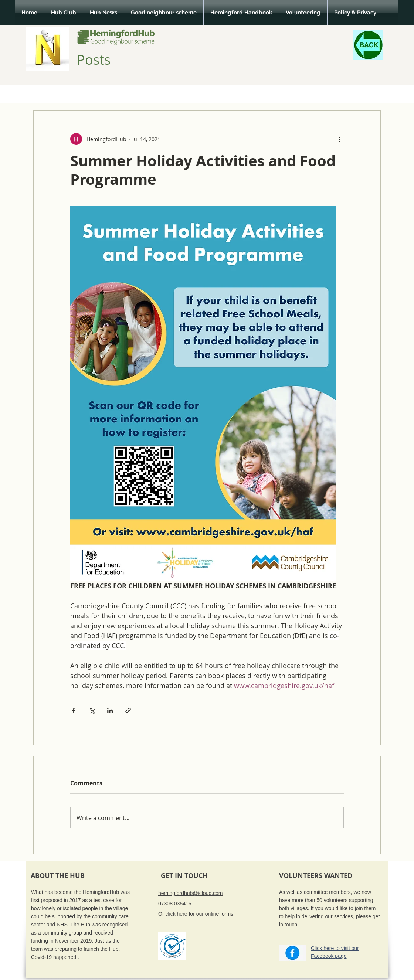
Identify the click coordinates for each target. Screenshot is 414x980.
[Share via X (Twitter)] (92, 710)
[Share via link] (128, 710)
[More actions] (339, 139)
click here (176, 914)
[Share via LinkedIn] (110, 710)
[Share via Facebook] (74, 710)
